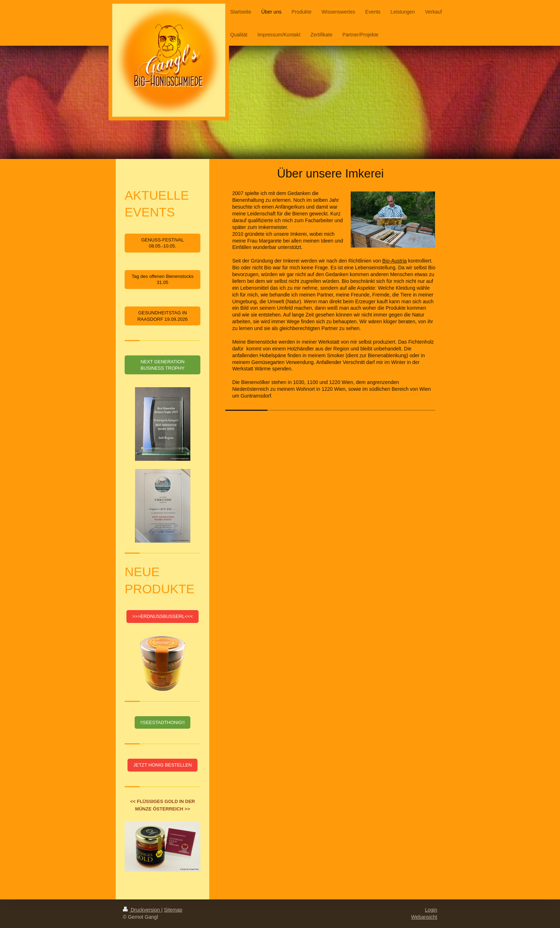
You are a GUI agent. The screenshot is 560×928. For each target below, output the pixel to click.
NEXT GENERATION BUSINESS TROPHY (162, 365)
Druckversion (142, 910)
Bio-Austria (394, 261)
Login (431, 910)
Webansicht (424, 917)
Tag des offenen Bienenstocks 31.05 (162, 280)
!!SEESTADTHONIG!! (163, 722)
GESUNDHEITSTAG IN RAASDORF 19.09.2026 (163, 316)
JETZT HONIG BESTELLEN (162, 765)
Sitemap (173, 910)
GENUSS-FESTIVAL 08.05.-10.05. (162, 243)
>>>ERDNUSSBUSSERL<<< (162, 616)
